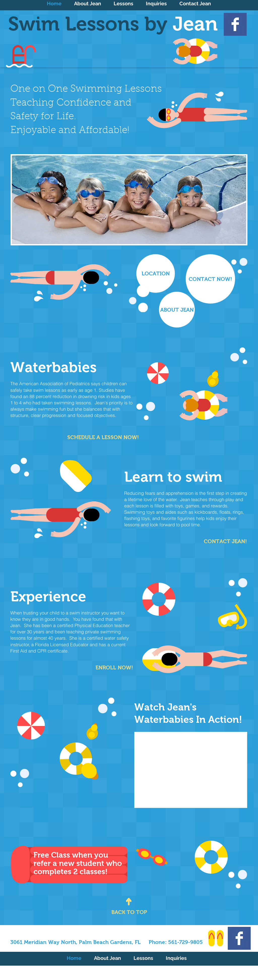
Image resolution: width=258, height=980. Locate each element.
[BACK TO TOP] (129, 912)
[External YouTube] (191, 770)
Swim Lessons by (113, 24)
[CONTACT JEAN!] (223, 542)
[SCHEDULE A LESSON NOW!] (103, 437)
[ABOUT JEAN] (177, 310)
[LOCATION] (156, 273)
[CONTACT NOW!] (210, 279)
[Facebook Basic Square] (235, 24)
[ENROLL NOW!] (110, 667)
